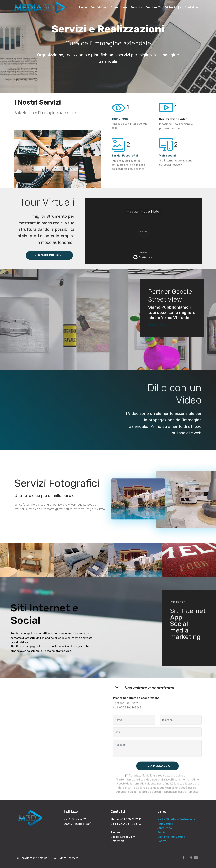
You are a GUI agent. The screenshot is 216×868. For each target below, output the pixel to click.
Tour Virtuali (99, 7)
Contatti (163, 841)
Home (83, 7)
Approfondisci (157, 328)
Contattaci (190, 7)
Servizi (135, 7)
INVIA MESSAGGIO (157, 774)
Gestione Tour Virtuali (160, 7)
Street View (119, 7)
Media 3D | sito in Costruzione (176, 819)
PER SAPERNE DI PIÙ (49, 264)
